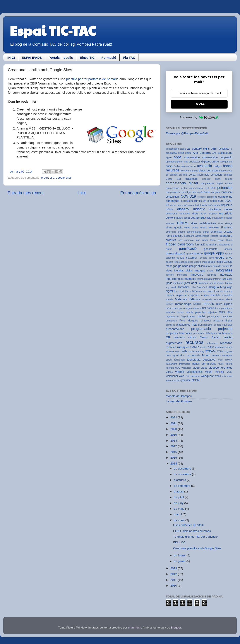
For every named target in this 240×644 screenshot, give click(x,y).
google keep (187, 262)
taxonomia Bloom (199, 355)
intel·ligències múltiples (181, 279)
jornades (203, 283)
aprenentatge (192, 157)
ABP (214, 149)
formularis (212, 245)
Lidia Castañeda (199, 287)
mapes (170, 295)
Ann (214, 153)
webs (218, 376)
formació (200, 245)
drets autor (200, 214)
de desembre (183, 469)
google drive (224, 258)
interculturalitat (205, 279)
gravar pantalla (213, 266)
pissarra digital (223, 321)
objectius (212, 312)
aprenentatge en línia (177, 162)
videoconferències (220, 368)
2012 (174, 574)
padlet (201, 316)
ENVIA (199, 104)
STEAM (210, 351)
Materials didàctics (188, 299)
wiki (224, 376)
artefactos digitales (200, 162)
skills (184, 351)
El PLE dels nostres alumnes (192, 531)
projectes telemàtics (179, 333)
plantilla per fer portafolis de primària (92, 79)
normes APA (200, 308)
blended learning (189, 171)
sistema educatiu (224, 347)
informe (170, 275)
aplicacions (225, 153)
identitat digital (183, 271)
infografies (224, 270)
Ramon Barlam (210, 337)
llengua (214, 287)
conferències (204, 192)
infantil (211, 271)
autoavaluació (188, 166)
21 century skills (198, 149)
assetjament (226, 162)
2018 (174, 441)
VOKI (230, 372)
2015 (174, 458)
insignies (211, 275)
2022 (174, 417)
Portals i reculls (61, 58)
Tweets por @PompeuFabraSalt (187, 133)
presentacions (175, 329)
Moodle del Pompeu (179, 396)
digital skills (201, 205)
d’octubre (180, 480)
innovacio (182, 275)
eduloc (229, 218)
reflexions (212, 343)
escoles (214, 236)
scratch (203, 347)
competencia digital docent (217, 183)
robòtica (171, 347)
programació (201, 329)
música (170, 308)
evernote (189, 240)
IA (231, 266)
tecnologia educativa (201, 360)
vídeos (180, 372)
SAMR (195, 347)
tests (220, 360)
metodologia (183, 304)
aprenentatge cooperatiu (217, 157)
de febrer (180, 555)
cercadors (217, 175)
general (228, 249)
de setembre (183, 486)
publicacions (225, 333)
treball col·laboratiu (204, 364)
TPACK (229, 360)
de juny (179, 503)
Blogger (176, 628)
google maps (215, 262)
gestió (190, 254)
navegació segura (183, 308)
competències (221, 188)
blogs (202, 170)
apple (169, 157)
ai (231, 149)
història (226, 266)
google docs (207, 258)
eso (180, 240)
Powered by (199, 117)
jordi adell (191, 283)
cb (167, 175)
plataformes (183, 325)
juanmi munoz (217, 283)
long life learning (223, 291)
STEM (220, 351)
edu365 (195, 218)
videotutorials (195, 372)
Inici (82, 193)
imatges (200, 270)
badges (218, 166)
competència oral (199, 188)
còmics (229, 179)
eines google (174, 228)
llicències (197, 291)
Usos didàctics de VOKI (189, 525)
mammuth (135, 628)
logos (210, 291)
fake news (202, 240)
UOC (178, 368)
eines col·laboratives (203, 223)
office (230, 312)
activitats (224, 149)
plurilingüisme (205, 325)
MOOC (197, 304)
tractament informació (178, 364)
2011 (174, 580)
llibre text (179, 291)
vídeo (204, 368)
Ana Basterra (202, 153)
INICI (11, 58)
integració (226, 275)
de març (180, 520)
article (215, 162)
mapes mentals (211, 295)
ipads (169, 283)
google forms (173, 262)
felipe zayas (217, 240)
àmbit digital (185, 153)
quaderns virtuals (185, 337)
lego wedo (171, 287)
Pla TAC (129, 58)
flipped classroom (180, 244)
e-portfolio (48, 178)
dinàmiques (214, 205)
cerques (228, 175)
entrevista (216, 232)
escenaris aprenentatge (197, 236)
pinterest (206, 321)
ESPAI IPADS (32, 58)
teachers (216, 356)
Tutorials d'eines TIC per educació (195, 537)
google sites (64, 178)
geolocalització (176, 253)
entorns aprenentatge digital (193, 232)
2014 (174, 464)
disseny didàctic (191, 209)
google (198, 253)
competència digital (182, 183)
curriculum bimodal (205, 201)
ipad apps (227, 279)
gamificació (188, 249)
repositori (226, 343)
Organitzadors (188, 316)
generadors (211, 249)
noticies (211, 308)
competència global (177, 188)
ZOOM (195, 380)
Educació (206, 218)
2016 (174, 452)
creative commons (207, 197)
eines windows (210, 228)
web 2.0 (184, 376)
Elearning (227, 228)
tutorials (170, 368)
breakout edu (225, 171)
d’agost (179, 491)
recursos (195, 342)
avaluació (204, 166)
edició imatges (174, 218)
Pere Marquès (189, 321)
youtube (186, 380)
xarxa (230, 376)
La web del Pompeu (179, 401)
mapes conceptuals (188, 295)
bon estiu (212, 171)
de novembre (183, 474)
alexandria (171, 153)
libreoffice (184, 287)
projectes (225, 329)
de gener (180, 561)
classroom (191, 179)
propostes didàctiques (205, 333)
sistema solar (173, 351)
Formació (109, 58)
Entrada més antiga (138, 193)
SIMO (211, 347)
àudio (177, 166)
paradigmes (213, 316)
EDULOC (179, 542)
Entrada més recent (26, 193)
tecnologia (179, 360)
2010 (174, 586)
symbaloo (179, 355)
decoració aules (185, 205)
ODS (222, 312)
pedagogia (171, 321)
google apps (214, 253)
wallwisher (172, 376)
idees (169, 271)
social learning (196, 351)
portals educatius (223, 325)
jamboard (178, 283)
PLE (194, 325)
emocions (171, 232)
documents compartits (178, 214)
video (196, 368)
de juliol (179, 497)
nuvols (180, 312)
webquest (207, 376)
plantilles (170, 325)
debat (173, 205)
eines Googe (225, 223)
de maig (180, 509)
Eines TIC (87, 58)
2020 (174, 429)
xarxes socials (173, 380)
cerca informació (199, 175)
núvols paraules (196, 312)
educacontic (218, 218)
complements (173, 192)
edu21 (187, 218)
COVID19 (188, 196)
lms (205, 291)
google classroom (187, 258)
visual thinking (215, 372)
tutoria (229, 364)
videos (169, 372)
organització (172, 316)
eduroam (171, 223)
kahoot (229, 283)
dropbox (213, 214)
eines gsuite (191, 228)
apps (178, 157)
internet (217, 279)
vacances (187, 368)
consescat (226, 192)
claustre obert (211, 179)
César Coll (173, 179)
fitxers (229, 240)
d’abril (178, 514)
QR (168, 337)
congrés (215, 192)
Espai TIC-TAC (53, 30)
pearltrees (227, 316)
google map (200, 262)
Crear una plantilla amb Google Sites (197, 548)
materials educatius (213, 299)
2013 (174, 568)
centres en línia (179, 175)
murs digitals (224, 304)
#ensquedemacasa (176, 149)
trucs (221, 364)
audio (169, 166)
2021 (174, 423)
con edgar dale (189, 192)
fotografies (225, 245)
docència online (221, 209)
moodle (208, 304)
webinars (195, 376)
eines (183, 223)
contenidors (173, 197)
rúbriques (183, 347)
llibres (188, 291)
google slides (197, 266)
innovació (197, 275)
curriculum (187, 201)
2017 (174, 446)
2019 (174, 435)
